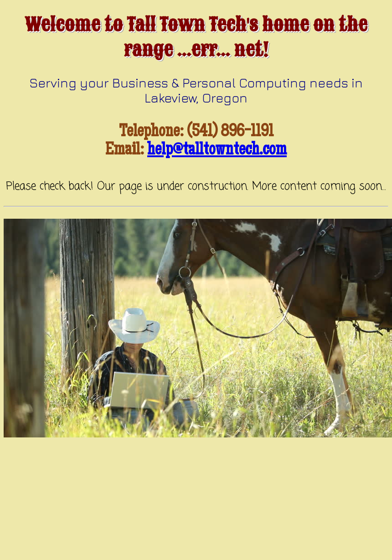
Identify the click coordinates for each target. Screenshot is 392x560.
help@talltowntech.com (217, 151)
